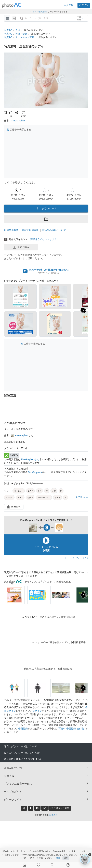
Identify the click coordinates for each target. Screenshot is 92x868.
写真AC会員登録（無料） (72, 729)
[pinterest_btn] (37, 808)
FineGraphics (18, 121)
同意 (66, 858)
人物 (18, 30)
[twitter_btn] (24, 808)
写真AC (8, 30)
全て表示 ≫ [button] (82, 497)
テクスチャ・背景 (25, 37)
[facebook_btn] (31, 808)
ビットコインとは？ (77, 558)
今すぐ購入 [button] (21, 247)
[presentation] (83, 595)
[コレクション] (52, 865)
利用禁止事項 (11, 230)
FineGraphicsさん (30, 459)
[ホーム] (24, 865)
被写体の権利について (54, 230)
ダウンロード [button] (46, 209)
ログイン (37, 711)
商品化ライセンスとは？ (43, 239)
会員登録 (23, 729)
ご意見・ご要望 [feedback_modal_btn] (60, 808)
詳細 (58, 858)
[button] (69, 5)
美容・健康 (21, 34)
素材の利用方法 (30, 230)
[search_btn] (22, 18)
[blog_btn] (45, 808)
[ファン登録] (38, 865)
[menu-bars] (7, 18)
